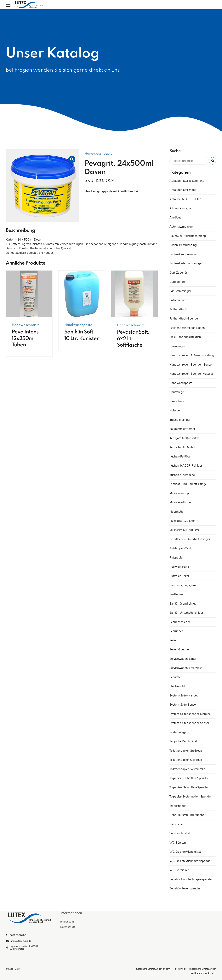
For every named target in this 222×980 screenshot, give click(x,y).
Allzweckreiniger (180, 208)
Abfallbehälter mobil (183, 190)
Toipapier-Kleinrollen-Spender (189, 787)
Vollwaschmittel (180, 833)
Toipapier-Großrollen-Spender (189, 778)
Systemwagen (179, 732)
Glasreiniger (177, 346)
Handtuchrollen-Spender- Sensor (191, 365)
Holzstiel (175, 410)
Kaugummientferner (182, 429)
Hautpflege (177, 392)
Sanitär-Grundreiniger (183, 604)
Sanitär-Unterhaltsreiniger (186, 613)
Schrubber (176, 631)
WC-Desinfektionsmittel (185, 852)
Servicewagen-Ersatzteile (186, 668)
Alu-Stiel (175, 218)
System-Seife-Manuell (184, 696)
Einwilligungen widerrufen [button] (202, 973)
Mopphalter (177, 512)
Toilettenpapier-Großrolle (186, 751)
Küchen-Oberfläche (182, 475)
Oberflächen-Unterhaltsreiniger (190, 539)
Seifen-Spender (180, 649)
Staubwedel (177, 686)
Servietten (176, 677)
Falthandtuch (178, 309)
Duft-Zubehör (178, 273)
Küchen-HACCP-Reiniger (186, 466)
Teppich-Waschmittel (183, 741)
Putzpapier (176, 558)
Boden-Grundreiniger (183, 254)
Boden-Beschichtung (183, 245)
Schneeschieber (180, 622)
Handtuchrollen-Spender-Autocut (191, 374)
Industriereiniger (180, 420)
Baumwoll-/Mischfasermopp (188, 236)
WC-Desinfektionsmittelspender (190, 861)
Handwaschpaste (99, 154)
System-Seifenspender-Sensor (189, 723)
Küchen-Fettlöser (180, 457)
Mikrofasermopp (180, 493)
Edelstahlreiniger (180, 291)
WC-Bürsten (178, 843)
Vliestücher (177, 824)
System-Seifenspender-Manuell (190, 714)
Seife (173, 640)
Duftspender (178, 282)
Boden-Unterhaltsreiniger (186, 263)
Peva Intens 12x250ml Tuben (25, 338)
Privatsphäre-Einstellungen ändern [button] (152, 969)
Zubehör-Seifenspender (185, 888)
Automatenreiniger (182, 227)
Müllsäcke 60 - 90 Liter (184, 530)
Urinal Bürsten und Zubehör (187, 815)
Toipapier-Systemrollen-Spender (191, 797)
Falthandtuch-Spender (184, 319)
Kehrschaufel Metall (182, 447)
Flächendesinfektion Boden (187, 328)
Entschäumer (178, 300)
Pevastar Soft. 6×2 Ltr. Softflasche (133, 339)
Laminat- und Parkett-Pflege (188, 484)
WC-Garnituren (179, 870)
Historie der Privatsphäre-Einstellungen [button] (196, 969)
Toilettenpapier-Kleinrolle (186, 760)
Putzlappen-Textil (181, 548)
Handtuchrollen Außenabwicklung (192, 355)
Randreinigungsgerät (183, 585)
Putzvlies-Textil (179, 576)
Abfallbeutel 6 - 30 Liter (185, 199)
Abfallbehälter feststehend (187, 181)
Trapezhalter (178, 806)
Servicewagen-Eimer (183, 659)
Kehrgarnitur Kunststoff (184, 438)
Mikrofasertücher (180, 502)
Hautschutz (177, 401)
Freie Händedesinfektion (185, 337)
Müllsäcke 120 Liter (182, 521)
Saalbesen (176, 594)
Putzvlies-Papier (180, 567)
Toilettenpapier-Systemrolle (187, 769)
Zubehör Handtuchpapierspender (191, 879)
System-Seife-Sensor (183, 705)
